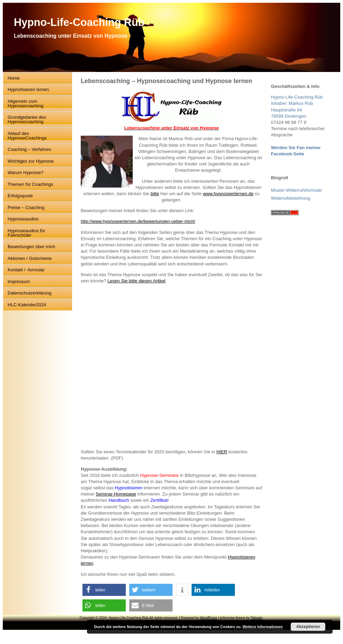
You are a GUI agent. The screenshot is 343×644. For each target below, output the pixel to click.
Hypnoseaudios (23, 219)
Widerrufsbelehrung (291, 198)
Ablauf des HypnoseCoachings (27, 136)
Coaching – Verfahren (29, 149)
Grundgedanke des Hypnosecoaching (27, 119)
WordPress (208, 618)
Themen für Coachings (30, 184)
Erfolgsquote (20, 196)
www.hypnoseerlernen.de (228, 194)
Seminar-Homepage (116, 494)
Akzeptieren (308, 627)
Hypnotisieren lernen (28, 89)
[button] (104, 590)
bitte (155, 194)
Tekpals (256, 618)
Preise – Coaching (26, 207)
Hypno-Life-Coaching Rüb (79, 22)
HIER (222, 452)
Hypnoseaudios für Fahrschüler (26, 233)
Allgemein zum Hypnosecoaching (25, 103)
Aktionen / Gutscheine (30, 258)
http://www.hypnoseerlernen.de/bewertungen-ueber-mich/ (138, 221)
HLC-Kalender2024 (27, 305)
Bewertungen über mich (31, 247)
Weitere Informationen (263, 627)
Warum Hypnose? (26, 173)
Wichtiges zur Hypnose (31, 161)
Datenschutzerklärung (29, 293)
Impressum (19, 282)
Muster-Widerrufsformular (296, 190)
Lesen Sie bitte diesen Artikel (136, 281)
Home (14, 78)
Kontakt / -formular (26, 270)
